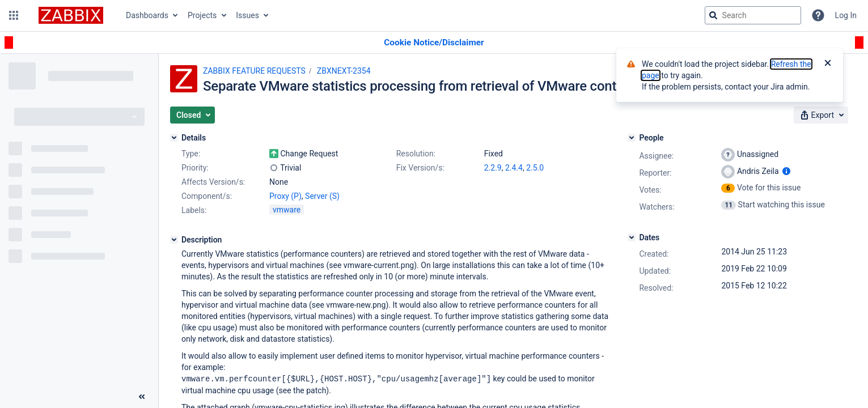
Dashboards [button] (147, 15)
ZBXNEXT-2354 (344, 71)
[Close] (828, 64)
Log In (846, 15)
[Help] (818, 15)
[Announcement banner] (434, 43)
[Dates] (632, 237)
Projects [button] (202, 15)
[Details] (174, 138)
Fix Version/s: (420, 168)
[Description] (174, 240)
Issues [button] (247, 15)
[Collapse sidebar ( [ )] (142, 397)
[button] (14, 15)
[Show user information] (786, 171)
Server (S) (322, 196)
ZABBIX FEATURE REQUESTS (254, 71)
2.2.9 (493, 168)
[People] (632, 138)
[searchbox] (753, 15)
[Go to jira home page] (71, 15)
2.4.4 (514, 168)
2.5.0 (535, 168)
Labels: (194, 210)
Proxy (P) (285, 196)
